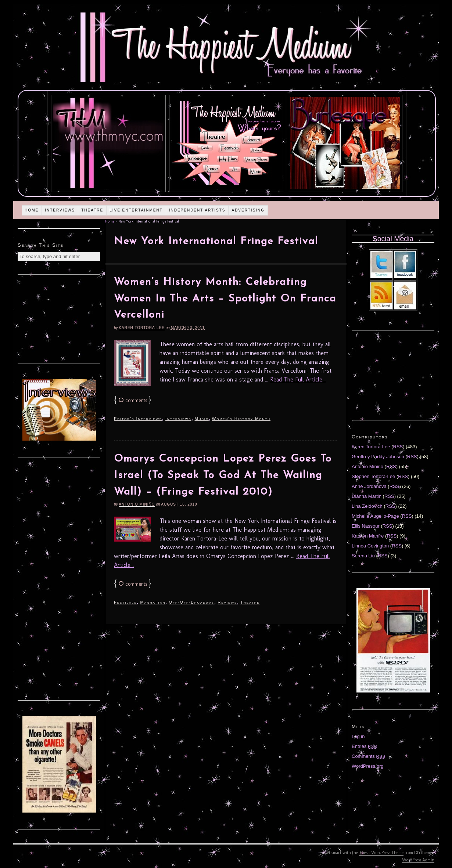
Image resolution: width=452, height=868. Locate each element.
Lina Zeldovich (367, 506)
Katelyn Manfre (368, 536)
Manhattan (153, 602)
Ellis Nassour (366, 526)
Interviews (60, 210)
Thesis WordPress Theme (381, 853)
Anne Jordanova (369, 486)
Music (202, 419)
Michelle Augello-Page (375, 516)
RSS (398, 447)
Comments (369, 756)
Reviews (227, 602)
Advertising (248, 210)
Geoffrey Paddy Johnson (378, 457)
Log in (358, 736)
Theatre (92, 210)
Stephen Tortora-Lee (373, 476)
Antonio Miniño (137, 504)
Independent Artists (197, 210)
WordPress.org (367, 766)
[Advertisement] (59, 318)
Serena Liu (363, 556)
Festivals (125, 602)
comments (133, 400)
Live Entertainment (136, 210)
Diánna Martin (367, 496)
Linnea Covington (370, 546)
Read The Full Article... (298, 379)
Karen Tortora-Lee (142, 328)
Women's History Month (241, 419)
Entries (365, 746)
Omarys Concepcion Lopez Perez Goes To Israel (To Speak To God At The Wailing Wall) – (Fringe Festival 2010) (223, 475)
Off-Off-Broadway (191, 602)
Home (32, 210)
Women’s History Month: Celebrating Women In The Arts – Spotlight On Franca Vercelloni (225, 299)
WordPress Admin (418, 860)
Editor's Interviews (138, 419)
